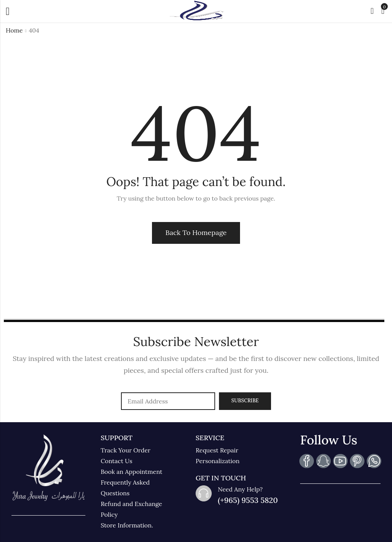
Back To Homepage (196, 233)
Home (14, 30)
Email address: (168, 401)
